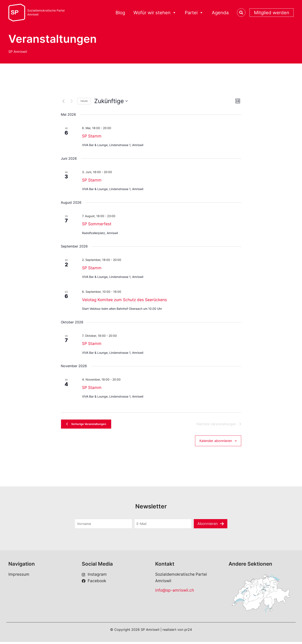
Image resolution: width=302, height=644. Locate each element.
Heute (84, 101)
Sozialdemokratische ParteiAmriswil (46, 12)
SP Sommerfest (97, 224)
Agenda (220, 13)
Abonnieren (208, 526)
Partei (194, 13)
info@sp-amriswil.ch (175, 592)
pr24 (188, 632)
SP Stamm (92, 136)
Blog (120, 13)
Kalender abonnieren (216, 443)
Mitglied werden (272, 13)
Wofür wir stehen (155, 13)
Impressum (19, 577)
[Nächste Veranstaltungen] (72, 101)
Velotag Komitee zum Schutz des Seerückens (124, 300)
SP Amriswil (18, 52)
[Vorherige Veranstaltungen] (63, 101)
